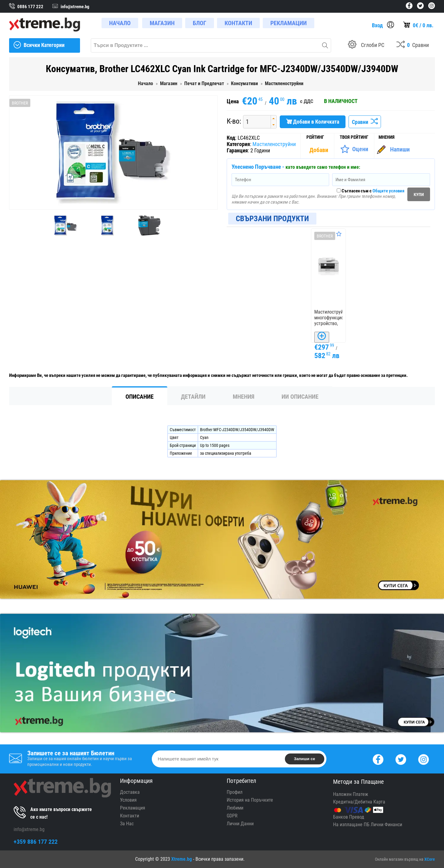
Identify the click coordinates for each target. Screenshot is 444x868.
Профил (235, 792)
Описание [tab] (140, 397)
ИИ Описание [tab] (300, 397)
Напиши (400, 149)
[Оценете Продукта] (354, 149)
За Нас (127, 824)
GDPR (232, 816)
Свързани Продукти (272, 219)
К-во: (234, 121)
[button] (274, 119)
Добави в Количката (313, 122)
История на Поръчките (250, 800)
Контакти (130, 816)
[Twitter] (401, 759)
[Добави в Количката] (322, 337)
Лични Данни (240, 824)
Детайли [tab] (193, 397)
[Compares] (413, 45)
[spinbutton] (255, 122)
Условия (128, 800)
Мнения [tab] (244, 397)
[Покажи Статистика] (319, 150)
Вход (377, 25)
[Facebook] (378, 759)
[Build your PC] (366, 45)
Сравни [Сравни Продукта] (365, 122)
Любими (235, 808)
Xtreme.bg (182, 859)
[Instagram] (424, 759)
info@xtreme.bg (29, 829)
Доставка (130, 792)
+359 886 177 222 (36, 842)
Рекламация (133, 808)
